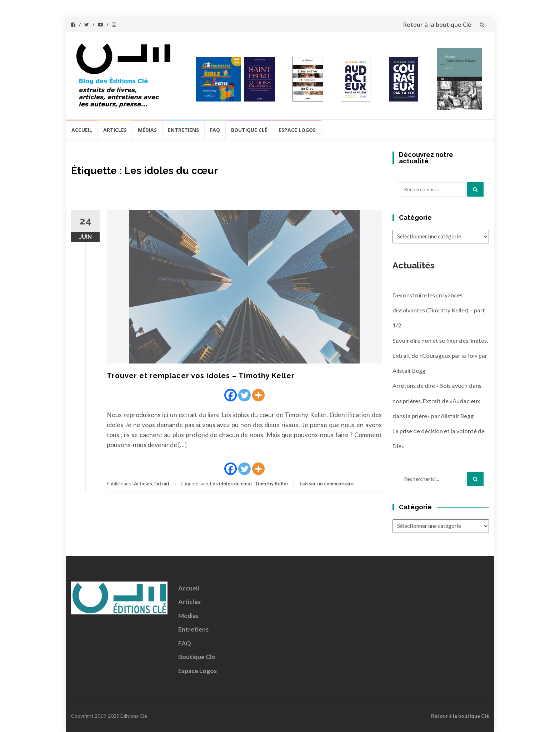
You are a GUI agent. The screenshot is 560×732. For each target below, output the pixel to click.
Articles (115, 130)
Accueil (82, 130)
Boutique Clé (249, 130)
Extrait (162, 484)
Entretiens (183, 130)
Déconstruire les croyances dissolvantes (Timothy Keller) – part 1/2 (439, 310)
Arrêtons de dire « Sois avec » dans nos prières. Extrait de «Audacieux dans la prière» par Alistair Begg (437, 401)
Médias (147, 130)
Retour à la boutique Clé (437, 25)
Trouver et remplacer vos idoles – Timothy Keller (201, 376)
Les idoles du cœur (231, 484)
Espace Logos (297, 130)
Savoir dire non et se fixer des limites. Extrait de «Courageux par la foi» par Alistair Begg (440, 356)
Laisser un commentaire (327, 484)
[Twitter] (244, 395)
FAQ (215, 130)
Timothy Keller (272, 484)
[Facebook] (231, 395)
